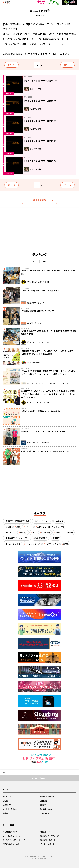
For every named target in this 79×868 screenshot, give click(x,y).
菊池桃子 (56, 538)
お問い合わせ (44, 813)
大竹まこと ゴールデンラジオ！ (51, 527)
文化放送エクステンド (48, 840)
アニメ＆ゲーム (42, 2)
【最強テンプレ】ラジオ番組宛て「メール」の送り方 (41, 411)
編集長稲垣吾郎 (41, 538)
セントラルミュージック (12, 836)
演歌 (18, 527)
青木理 (66, 544)
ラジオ (58, 532)
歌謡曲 (8, 527)
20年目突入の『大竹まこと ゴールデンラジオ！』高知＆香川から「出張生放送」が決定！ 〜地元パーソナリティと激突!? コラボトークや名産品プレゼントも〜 (49, 394)
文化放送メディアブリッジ (49, 836)
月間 (44, 261)
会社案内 (6, 813)
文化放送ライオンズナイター (18, 538)
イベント (28, 527)
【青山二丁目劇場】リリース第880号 (40, 101)
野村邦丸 (23, 532)
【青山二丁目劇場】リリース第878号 (40, 141)
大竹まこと (10, 532)
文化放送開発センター (11, 832)
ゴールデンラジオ (13, 544)
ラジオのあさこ (52, 544)
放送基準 (43, 805)
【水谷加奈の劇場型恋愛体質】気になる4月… (39, 311)
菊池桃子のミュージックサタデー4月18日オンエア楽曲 (43, 431)
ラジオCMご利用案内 (47, 797)
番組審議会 (44, 801)
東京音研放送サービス (11, 844)
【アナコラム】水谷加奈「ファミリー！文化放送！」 (40, 291)
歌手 (34, 532)
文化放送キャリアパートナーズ (14, 840)
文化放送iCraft (45, 832)
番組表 (5, 801)
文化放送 (69, 532)
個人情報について (46, 809)
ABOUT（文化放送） (10, 797)
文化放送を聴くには (10, 809)
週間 (35, 261)
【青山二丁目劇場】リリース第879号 (40, 121)
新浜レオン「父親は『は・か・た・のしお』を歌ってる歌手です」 (45, 451)
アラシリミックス (33, 544)
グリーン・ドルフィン (47, 844)
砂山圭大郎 (45, 532)
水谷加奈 (60, 521)
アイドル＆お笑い (54, 2)
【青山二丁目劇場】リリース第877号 (40, 161)
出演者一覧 (7, 805)
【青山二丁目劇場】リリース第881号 (40, 81)
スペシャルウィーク (43, 521)
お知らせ (9, 93)
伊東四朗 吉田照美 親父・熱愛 (18, 521)
